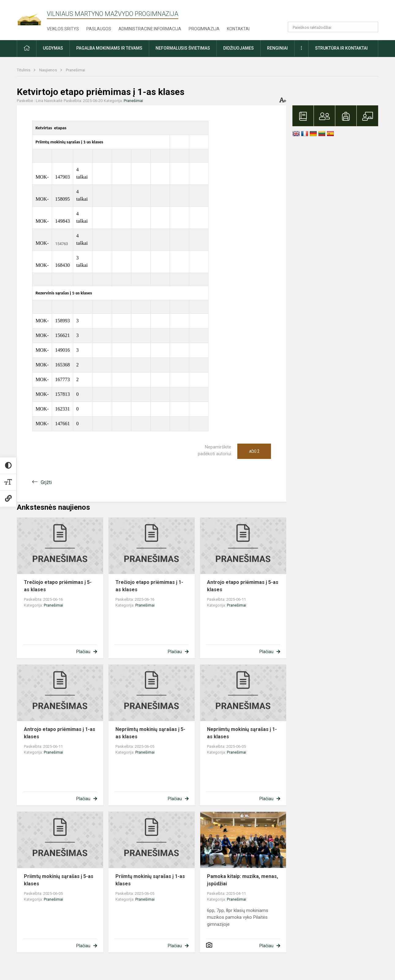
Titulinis (24, 70)
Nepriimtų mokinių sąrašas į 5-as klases (150, 733)
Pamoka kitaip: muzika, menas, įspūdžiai (243, 880)
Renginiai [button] (277, 48)
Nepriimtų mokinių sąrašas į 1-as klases (242, 733)
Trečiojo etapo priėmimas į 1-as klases (149, 586)
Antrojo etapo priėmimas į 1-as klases (60, 733)
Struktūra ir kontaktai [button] (341, 48)
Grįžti (46, 482)
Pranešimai (75, 70)
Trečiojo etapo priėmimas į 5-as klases (58, 586)
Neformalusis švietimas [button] (183, 48)
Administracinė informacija (150, 29)
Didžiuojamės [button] (239, 48)
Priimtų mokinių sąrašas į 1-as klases (150, 880)
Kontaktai (238, 29)
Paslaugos (99, 29)
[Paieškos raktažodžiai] (333, 27)
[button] (336, 13)
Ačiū (254, 451)
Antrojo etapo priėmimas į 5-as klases (243, 586)
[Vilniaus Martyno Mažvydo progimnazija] (32, 16)
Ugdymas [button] (53, 48)
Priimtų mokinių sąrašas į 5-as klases (59, 880)
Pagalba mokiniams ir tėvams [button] (109, 48)
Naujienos (49, 70)
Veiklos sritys (63, 29)
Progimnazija (204, 29)
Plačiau (83, 652)
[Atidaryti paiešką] (371, 27)
